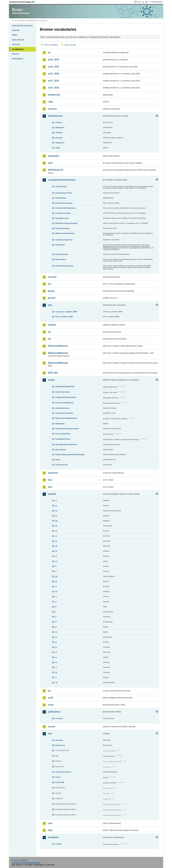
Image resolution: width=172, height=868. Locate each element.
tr (56, 677)
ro (56, 652)
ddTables (59, 133)
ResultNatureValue (63, 439)
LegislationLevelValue (64, 413)
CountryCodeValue (63, 213)
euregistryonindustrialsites (62, 180)
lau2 (50, 487)
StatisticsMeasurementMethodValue (70, 455)
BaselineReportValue (64, 193)
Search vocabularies (51, 45)
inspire (51, 380)
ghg (50, 305)
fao (50, 284)
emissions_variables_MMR (66, 312)
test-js (58, 777)
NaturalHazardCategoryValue (67, 429)
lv (56, 627)
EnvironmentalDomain (64, 403)
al (56, 501)
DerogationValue (62, 218)
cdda (50, 102)
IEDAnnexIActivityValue (65, 233)
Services (16, 54)
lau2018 (52, 494)
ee (56, 551)
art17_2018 (54, 88)
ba (56, 511)
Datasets (16, 30)
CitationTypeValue (63, 392)
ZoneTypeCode (61, 465)
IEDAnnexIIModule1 (58, 346)
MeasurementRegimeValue (66, 418)
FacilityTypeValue (62, 228)
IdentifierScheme (62, 408)
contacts (59, 122)
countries (59, 718)
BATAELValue (61, 198)
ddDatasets (60, 128)
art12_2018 (54, 67)
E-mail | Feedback (20, 860)
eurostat (52, 277)
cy (56, 531)
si (56, 667)
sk (56, 672)
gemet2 (52, 298)
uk (56, 683)
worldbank (53, 837)
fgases (51, 291)
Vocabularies (18, 49)
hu (56, 591)
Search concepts (70, 45)
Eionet (22, 21)
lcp (50, 691)
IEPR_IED (53, 373)
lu (56, 622)
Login (139, 2)
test (50, 734)
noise (51, 705)
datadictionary (55, 116)
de (56, 541)
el (56, 556)
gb (56, 576)
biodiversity (54, 95)
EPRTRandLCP (56, 170)
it (56, 607)
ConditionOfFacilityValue (65, 208)
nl (56, 637)
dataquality (54, 156)
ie (56, 597)
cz (56, 536)
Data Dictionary (32, 21)
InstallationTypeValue (64, 240)
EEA (23, 2)
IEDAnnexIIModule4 (58, 363)
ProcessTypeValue (63, 434)
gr (56, 581)
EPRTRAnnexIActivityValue (66, 223)
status (58, 148)
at (56, 506)
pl (56, 642)
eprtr (50, 163)
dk (56, 546)
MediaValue (60, 424)
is (56, 602)
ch (56, 526)
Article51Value (61, 187)
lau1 (50, 480)
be (56, 516)
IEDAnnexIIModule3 (58, 353)
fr (56, 571)
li (56, 612)
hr (56, 587)
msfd (51, 698)
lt (56, 617)
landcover (53, 473)
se (56, 662)
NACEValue (60, 245)
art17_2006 (54, 74)
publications (54, 712)
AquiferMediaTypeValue (65, 386)
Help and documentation (22, 26)
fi (56, 566)
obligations (60, 143)
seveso (52, 727)
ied (50, 339)
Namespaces (18, 59)
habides (52, 325)
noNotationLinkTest (63, 772)
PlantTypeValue (62, 254)
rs (56, 657)
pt (56, 647)
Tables (15, 35)
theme (58, 460)
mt (56, 632)
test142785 (60, 782)
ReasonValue (61, 259)
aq (49, 52)
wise (50, 830)
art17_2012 (54, 81)
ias (49, 332)
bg (56, 521)
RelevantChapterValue (64, 266)
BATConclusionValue (64, 203)
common (52, 109)
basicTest (59, 740)
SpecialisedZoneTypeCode (66, 444)
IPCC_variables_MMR (64, 317)
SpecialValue (61, 450)
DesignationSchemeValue (66, 397)
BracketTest (60, 745)
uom (50, 823)
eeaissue (59, 138)
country (59, 844)
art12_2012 (54, 60)
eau (57, 756)
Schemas (16, 44)
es (56, 561)
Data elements (18, 40)
